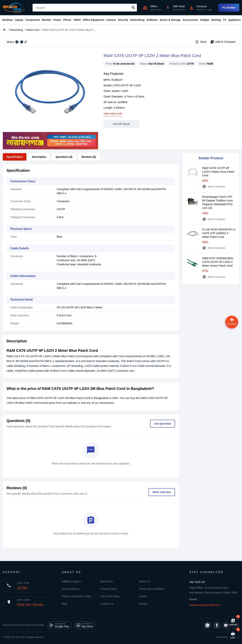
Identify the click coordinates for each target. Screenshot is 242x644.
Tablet (77, 20)
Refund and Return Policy (77, 596)
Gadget (205, 20)
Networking (137, 20)
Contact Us (107, 604)
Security (123, 20)
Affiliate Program (72, 581)
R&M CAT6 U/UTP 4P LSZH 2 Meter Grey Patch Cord (218, 172)
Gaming (216, 20)
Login (210, 10)
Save (201, 42)
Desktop (7, 20)
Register (200, 10)
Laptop (19, 20)
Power (57, 20)
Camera (111, 20)
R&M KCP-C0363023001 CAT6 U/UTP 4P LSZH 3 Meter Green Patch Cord (218, 262)
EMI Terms (107, 581)
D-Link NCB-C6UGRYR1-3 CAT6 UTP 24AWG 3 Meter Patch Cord (219, 233)
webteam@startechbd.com (205, 605)
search (133, 8)
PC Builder (229, 8)
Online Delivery (71, 589)
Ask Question (163, 424)
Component (33, 20)
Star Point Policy (110, 596)
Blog (65, 604)
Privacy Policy (109, 589)
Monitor (47, 20)
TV (225, 20)
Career (143, 596)
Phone (67, 20)
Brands (143, 604)
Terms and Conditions (152, 589)
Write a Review (162, 492)
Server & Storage (170, 20)
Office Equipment (94, 20)
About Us (145, 581)
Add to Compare (223, 42)
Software (152, 20)
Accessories (190, 20)
